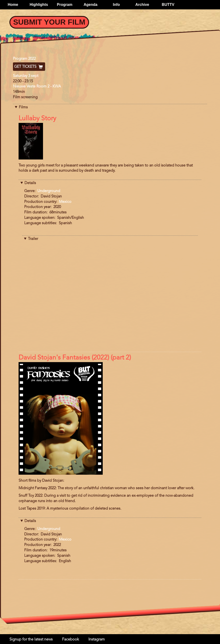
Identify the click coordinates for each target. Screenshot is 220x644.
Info (116, 5)
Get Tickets (29, 67)
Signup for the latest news (31, 640)
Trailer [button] (33, 239)
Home (13, 5)
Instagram (97, 640)
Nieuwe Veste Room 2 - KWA (37, 87)
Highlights (39, 5)
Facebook (71, 640)
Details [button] (30, 183)
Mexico (65, 202)
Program (65, 5)
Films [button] (23, 107)
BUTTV (168, 5)
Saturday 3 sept (26, 76)
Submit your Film (49, 22)
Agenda (91, 5)
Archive (142, 5)
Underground (49, 191)
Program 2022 (24, 59)
